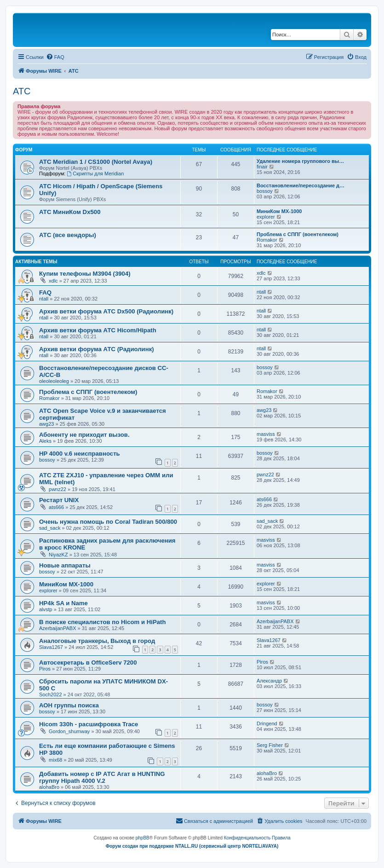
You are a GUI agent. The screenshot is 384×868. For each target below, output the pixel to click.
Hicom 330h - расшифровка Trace (89, 724)
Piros (45, 669)
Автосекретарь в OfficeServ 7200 (88, 663)
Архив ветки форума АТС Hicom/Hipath (98, 330)
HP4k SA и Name (63, 603)
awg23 (46, 424)
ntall (44, 299)
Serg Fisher (270, 745)
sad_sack (50, 528)
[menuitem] (55, 57)
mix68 (55, 760)
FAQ (45, 292)
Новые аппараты (65, 565)
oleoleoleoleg (54, 381)
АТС (22, 91)
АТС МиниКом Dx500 (70, 212)
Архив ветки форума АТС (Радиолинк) (97, 349)
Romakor (267, 240)
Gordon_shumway (69, 731)
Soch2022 (51, 694)
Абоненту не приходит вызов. (84, 435)
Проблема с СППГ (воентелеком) (298, 234)
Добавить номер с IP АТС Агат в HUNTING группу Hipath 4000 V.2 (102, 777)
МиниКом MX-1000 (279, 211)
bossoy (265, 191)
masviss (266, 434)
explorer (266, 217)
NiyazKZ (58, 555)
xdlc (53, 281)
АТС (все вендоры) (68, 235)
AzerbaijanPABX (58, 628)
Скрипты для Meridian (95, 174)
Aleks (45, 441)
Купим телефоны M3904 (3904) (85, 274)
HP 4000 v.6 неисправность (80, 454)
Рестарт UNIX (59, 500)
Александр (269, 681)
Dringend (267, 723)
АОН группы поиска (69, 705)
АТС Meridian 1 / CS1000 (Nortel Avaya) (96, 162)
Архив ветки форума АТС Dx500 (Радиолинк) (106, 311)
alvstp (46, 609)
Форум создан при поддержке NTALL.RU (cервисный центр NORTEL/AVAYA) (192, 846)
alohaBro (49, 787)
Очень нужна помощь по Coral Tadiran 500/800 (108, 522)
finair (262, 167)
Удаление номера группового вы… (300, 161)
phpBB (143, 838)
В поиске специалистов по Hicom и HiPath (103, 622)
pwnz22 (57, 489)
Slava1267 (51, 647)
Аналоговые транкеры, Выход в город (97, 641)
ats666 (56, 507)
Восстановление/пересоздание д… (301, 185)
